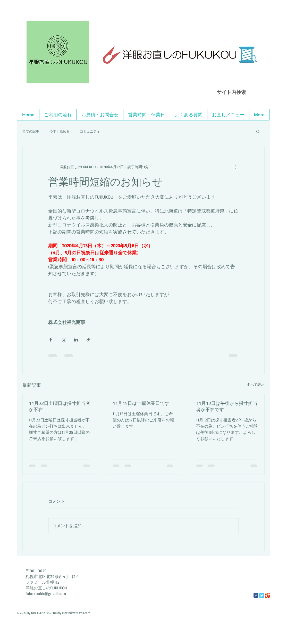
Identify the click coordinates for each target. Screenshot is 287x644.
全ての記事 (31, 131)
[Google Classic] (267, 595)
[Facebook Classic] (256, 595)
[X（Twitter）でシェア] (63, 340)
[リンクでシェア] (88, 340)
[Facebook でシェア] (51, 340)
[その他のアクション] (236, 167)
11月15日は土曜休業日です (141, 403)
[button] (258, 131)
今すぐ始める (60, 131)
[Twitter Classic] (262, 595)
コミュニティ (90, 131)
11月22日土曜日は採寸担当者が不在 (60, 406)
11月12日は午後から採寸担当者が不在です (227, 406)
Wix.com (85, 613)
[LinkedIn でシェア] (76, 340)
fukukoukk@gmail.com (46, 593)
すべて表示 (256, 384)
